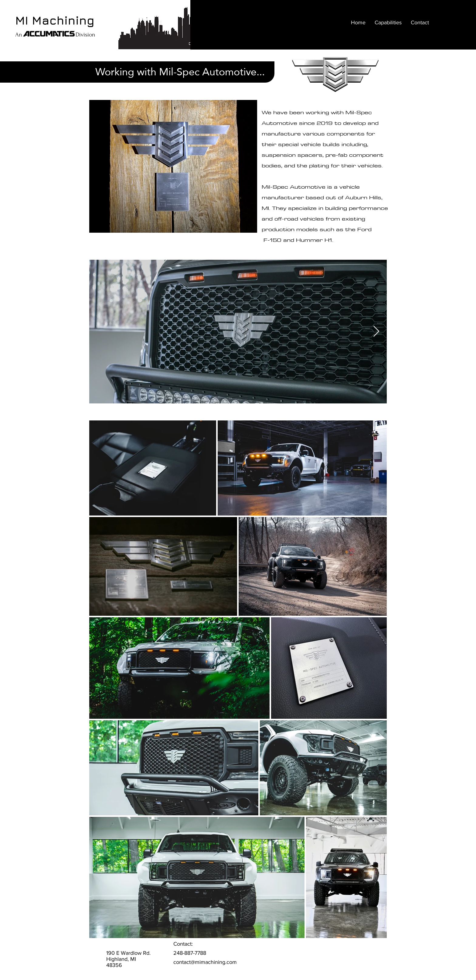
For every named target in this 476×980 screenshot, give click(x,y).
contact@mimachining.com (205, 962)
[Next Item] (376, 332)
